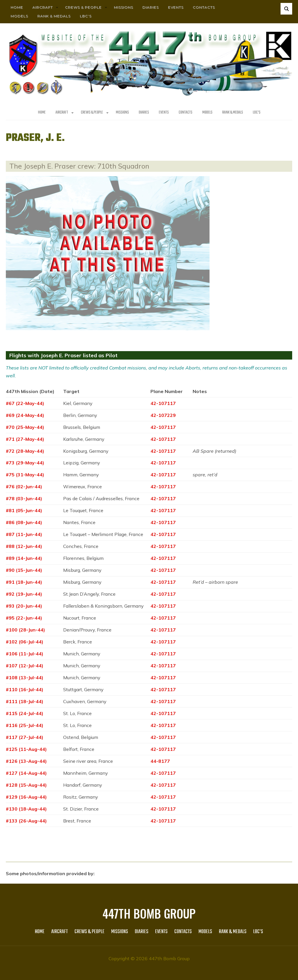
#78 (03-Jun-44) (24, 498)
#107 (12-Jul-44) (25, 666)
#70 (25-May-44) (25, 427)
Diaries (150, 7)
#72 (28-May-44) (25, 451)
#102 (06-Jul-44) (25, 642)
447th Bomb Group (149, 913)
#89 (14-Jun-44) (24, 558)
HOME (17, 7)
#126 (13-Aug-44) (26, 761)
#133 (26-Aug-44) (26, 821)
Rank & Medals (54, 16)
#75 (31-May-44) (25, 475)
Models (19, 16)
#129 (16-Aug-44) (26, 797)
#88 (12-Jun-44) (24, 546)
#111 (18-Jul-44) (25, 701)
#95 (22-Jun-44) (24, 618)
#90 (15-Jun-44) (24, 570)
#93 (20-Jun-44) (24, 606)
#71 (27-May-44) (25, 439)
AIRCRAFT (42, 7)
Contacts (204, 7)
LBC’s (86, 16)
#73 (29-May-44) (25, 463)
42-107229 (163, 415)
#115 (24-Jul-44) (25, 713)
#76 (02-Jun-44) (24, 487)
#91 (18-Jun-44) (24, 582)
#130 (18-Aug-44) (26, 809)
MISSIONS (123, 7)
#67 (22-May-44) (25, 403)
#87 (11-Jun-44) (24, 534)
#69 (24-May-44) (25, 415)
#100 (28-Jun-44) (25, 630)
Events (176, 7)
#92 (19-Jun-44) (24, 594)
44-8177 (160, 761)
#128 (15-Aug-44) (26, 785)
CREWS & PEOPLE (83, 7)
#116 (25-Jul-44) (25, 725)
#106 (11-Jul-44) (25, 654)
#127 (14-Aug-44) (26, 773)
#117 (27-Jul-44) (25, 737)
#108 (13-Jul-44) (25, 677)
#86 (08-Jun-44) (24, 522)
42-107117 (163, 403)
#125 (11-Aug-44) (26, 749)
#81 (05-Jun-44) (24, 510)
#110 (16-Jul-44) (25, 689)
